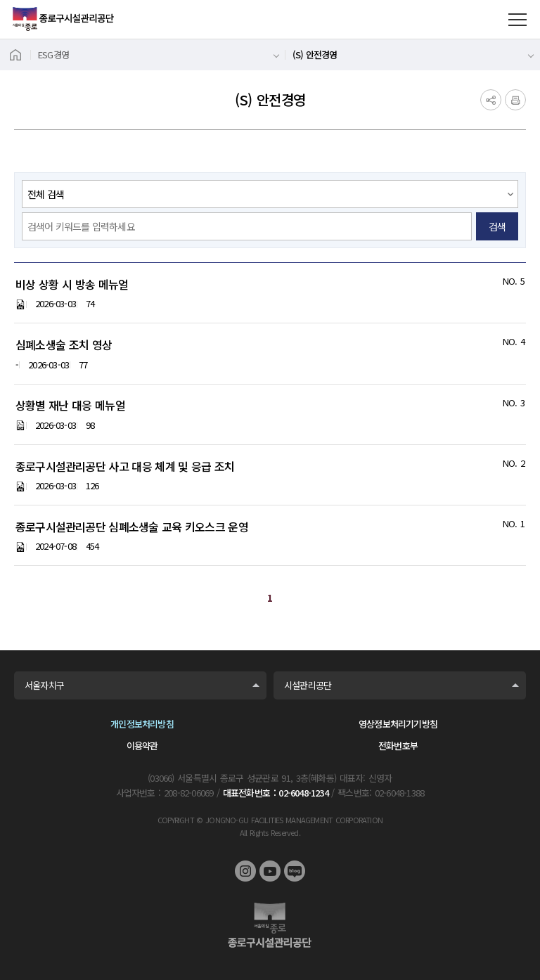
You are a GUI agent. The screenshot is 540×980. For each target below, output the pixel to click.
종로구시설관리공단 (63, 19)
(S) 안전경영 (315, 54)
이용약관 (142, 746)
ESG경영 (53, 54)
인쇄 (515, 100)
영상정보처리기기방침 (398, 724)
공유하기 (491, 100)
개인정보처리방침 (142, 724)
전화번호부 (398, 746)
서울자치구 (44, 685)
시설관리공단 (308, 685)
